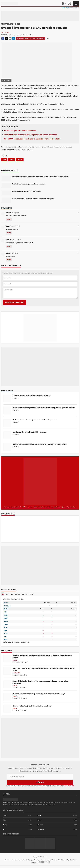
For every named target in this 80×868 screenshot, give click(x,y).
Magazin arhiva (71, 860)
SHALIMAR (10, 240)
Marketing (29, 860)
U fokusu (40, 825)
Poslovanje (41, 830)
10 (25, 675)
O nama (7, 860)
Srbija (15, 685)
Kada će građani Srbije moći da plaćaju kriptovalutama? (32, 706)
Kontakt (22, 860)
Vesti (7, 32)
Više (47, 38)
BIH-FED (25, 594)
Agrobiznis (16, 673)
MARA (8, 253)
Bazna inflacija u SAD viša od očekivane (20, 131)
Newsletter (61, 860)
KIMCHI (8, 213)
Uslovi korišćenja (51, 860)
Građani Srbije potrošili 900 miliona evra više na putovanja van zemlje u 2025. (40, 444)
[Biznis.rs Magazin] (40, 481)
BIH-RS (17, 594)
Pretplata (34, 863)
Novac (39, 820)
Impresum (14, 860)
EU (4, 830)
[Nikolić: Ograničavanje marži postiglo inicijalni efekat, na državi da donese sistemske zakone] (7, 658)
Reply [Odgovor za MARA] (9, 260)
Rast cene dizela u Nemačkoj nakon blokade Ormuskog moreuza (35, 420)
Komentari (7, 208)
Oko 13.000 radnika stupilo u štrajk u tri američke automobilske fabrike (32, 139)
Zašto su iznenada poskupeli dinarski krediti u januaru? (32, 396)
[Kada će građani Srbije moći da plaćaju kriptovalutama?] (7, 709)
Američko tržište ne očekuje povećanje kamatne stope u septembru (31, 135)
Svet (3, 32)
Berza (15, 708)
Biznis (5, 825)
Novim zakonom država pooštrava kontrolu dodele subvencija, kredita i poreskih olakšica (44, 408)
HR (12, 594)
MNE (31, 594)
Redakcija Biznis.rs (23, 35)
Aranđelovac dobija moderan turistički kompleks (30, 432)
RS (3, 594)
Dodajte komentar (11, 266)
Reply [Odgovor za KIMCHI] (9, 219)
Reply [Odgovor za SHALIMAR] (9, 246)
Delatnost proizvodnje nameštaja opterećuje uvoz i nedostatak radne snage (39, 694)
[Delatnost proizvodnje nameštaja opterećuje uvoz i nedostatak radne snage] (7, 697)
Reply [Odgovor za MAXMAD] (9, 233)
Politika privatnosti (39, 860)
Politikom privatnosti (68, 786)
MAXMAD (9, 226)
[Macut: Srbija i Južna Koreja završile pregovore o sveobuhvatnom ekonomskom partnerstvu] (7, 684)
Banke (15, 660)
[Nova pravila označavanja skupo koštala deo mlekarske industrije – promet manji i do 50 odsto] (7, 671)
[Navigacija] (76, 4)
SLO (7, 594)
